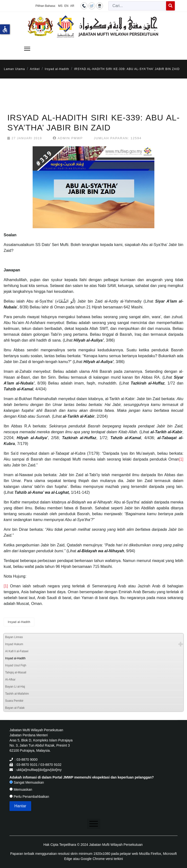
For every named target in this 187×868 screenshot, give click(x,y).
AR (72, 6)
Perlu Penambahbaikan (29, 797)
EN (66, 6)
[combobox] (137, 6)
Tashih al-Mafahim (17, 694)
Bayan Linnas (14, 637)
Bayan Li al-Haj (15, 687)
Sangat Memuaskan (27, 782)
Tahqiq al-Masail (16, 672)
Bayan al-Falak (15, 708)
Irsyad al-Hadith (19, 622)
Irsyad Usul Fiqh (16, 665)
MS (60, 6)
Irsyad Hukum (14, 644)
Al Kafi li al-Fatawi (17, 651)
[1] (181, 459)
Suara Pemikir (14, 701)
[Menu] (27, 49)
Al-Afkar (10, 680)
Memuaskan (21, 789)
